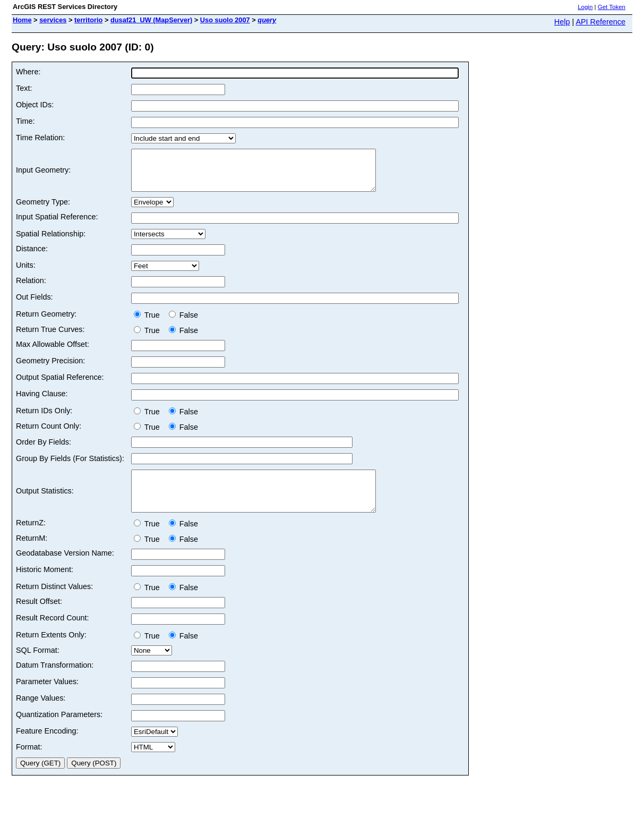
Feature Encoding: (47, 747)
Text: (24, 88)
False (183, 323)
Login (585, 7)
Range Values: (41, 714)
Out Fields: (35, 305)
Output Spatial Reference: (60, 385)
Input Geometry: (43, 174)
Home (22, 20)
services (53, 20)
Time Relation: (40, 138)
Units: (26, 273)
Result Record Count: (53, 634)
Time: (25, 121)
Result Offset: (39, 617)
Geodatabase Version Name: (65, 569)
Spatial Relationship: (51, 242)
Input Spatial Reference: (57, 225)
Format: (29, 763)
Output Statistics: (45, 503)
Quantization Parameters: (59, 730)
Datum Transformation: (55, 681)
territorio (88, 20)
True (149, 323)
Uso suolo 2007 (225, 20)
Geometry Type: (43, 210)
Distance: (32, 257)
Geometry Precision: (50, 369)
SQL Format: (38, 666)
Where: (28, 72)
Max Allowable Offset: (53, 352)
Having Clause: (42, 402)
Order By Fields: (44, 450)
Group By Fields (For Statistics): (70, 466)
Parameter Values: (47, 697)
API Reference (600, 22)
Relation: (31, 288)
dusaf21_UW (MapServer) (151, 20)
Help (562, 22)
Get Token (612, 7)
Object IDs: (35, 105)
